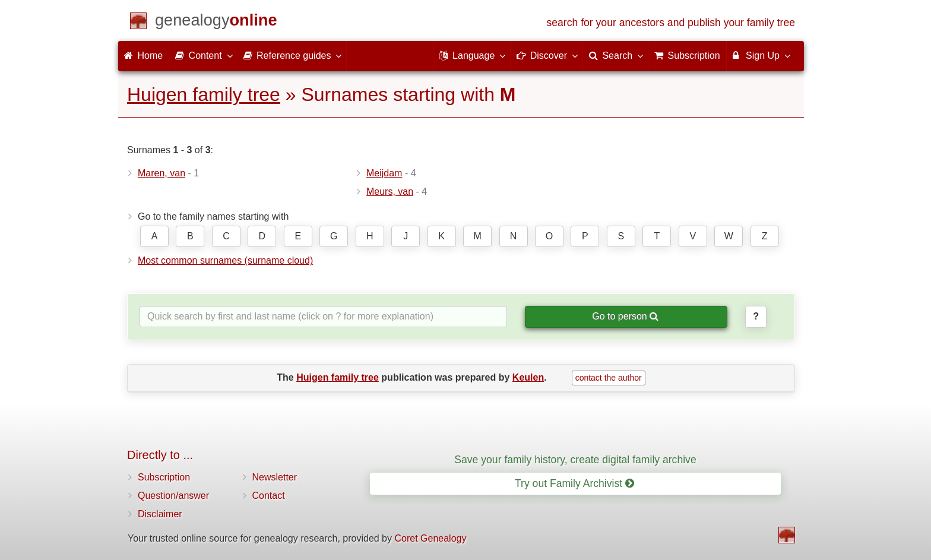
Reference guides (292, 55)
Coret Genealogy (430, 538)
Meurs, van (390, 192)
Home (143, 56)
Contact (269, 496)
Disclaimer (160, 514)
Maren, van (161, 173)
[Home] (216, 22)
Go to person (625, 316)
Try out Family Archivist (574, 483)
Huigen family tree (204, 94)
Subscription (164, 477)
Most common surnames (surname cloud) (225, 260)
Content (203, 55)
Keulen (528, 377)
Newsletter (275, 477)
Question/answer (173, 496)
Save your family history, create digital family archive (575, 460)
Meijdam (384, 173)
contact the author (609, 378)
